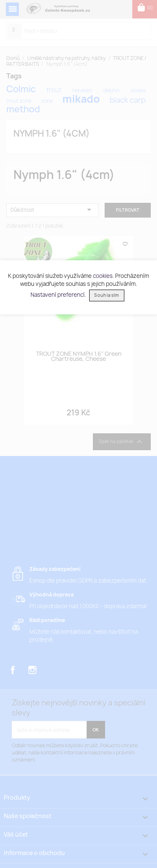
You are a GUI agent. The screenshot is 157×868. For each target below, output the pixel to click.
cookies (103, 276)
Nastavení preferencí (58, 295)
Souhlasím (107, 295)
